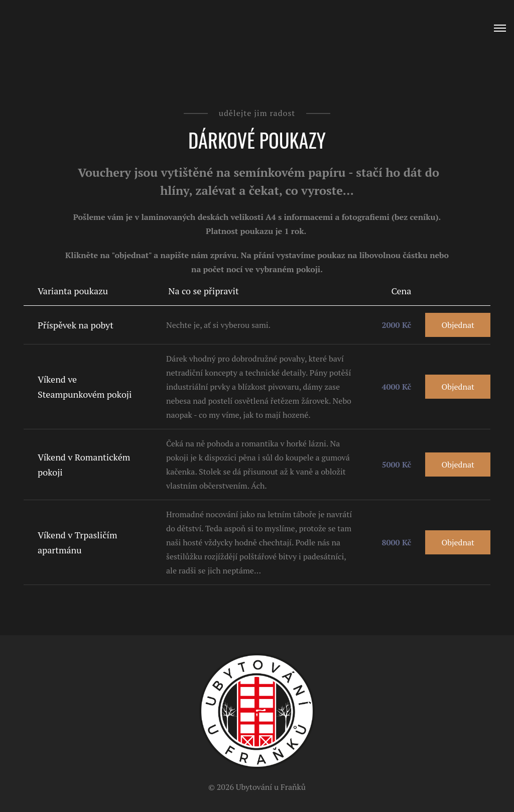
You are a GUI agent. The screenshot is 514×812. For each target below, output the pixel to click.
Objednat (458, 325)
